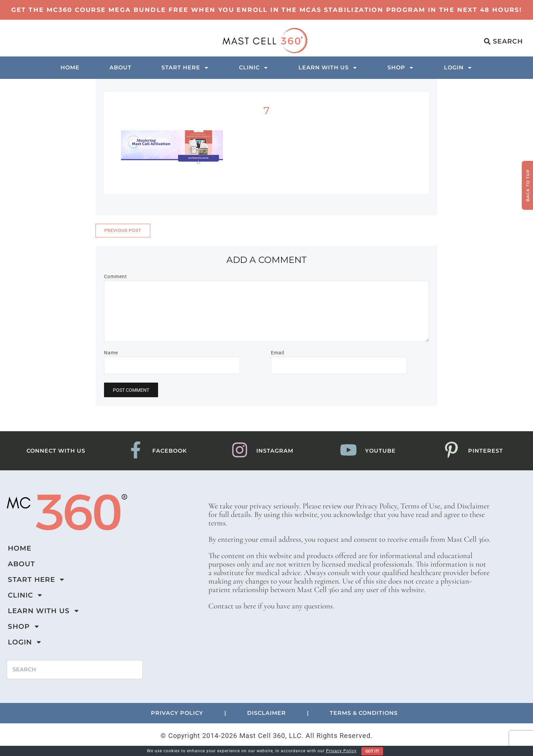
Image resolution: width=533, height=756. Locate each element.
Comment (116, 276)
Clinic (254, 68)
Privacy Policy (341, 751)
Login (458, 68)
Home (70, 68)
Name (111, 353)
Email (278, 353)
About (121, 68)
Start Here (185, 68)
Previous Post (123, 230)
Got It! (372, 751)
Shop (401, 68)
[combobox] (75, 670)
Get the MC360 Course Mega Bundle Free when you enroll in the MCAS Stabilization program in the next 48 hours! (267, 10)
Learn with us (328, 68)
